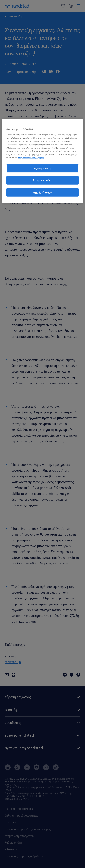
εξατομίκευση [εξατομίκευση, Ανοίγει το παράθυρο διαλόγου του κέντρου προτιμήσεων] (43, 168)
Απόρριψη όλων (42, 180)
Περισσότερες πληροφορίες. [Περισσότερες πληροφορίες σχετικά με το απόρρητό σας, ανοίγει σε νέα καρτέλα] (31, 158)
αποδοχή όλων (43, 192)
